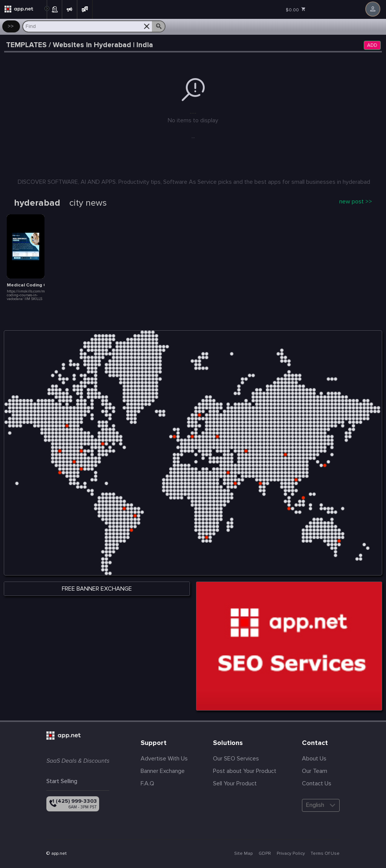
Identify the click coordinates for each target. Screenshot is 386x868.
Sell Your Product (235, 783)
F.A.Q (147, 783)
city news (88, 203)
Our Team (315, 771)
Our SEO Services (236, 759)
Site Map (243, 853)
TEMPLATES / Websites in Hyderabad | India (80, 45)
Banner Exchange (163, 771)
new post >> (356, 202)
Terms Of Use (325, 853)
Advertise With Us (164, 759)
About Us (314, 759)
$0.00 (296, 10)
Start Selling (62, 781)
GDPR (265, 853)
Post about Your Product (245, 771)
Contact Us (317, 783)
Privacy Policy (291, 853)
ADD (372, 45)
